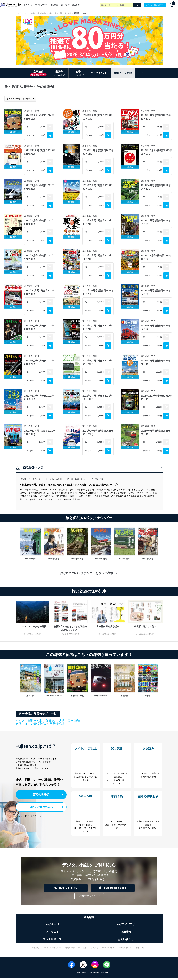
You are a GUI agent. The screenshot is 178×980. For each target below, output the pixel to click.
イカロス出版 (34, 479)
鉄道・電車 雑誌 (56, 13)
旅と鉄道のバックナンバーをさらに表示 (89, 573)
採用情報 (126, 934)
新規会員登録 (42, 794)
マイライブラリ (41, 5)
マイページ (28, 5)
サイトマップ (141, 950)
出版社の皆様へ (108, 950)
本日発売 (54, 5)
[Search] (137, 5)
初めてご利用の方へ (39, 806)
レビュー (143, 73)
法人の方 (76, 5)
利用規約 (35, 950)
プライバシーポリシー (52, 950)
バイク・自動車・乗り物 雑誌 (35, 13)
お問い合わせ (126, 942)
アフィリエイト (52, 934)
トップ (18, 13)
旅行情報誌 (57, 724)
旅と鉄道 (68, 13)
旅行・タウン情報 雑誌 (31, 724)
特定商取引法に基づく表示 (76, 950)
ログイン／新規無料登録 (155, 5)
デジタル (30, 135)
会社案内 (94, 950)
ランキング (65, 5)
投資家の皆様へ (125, 950)
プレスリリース (52, 942)
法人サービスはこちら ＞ (29, 815)
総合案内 (89, 920)
